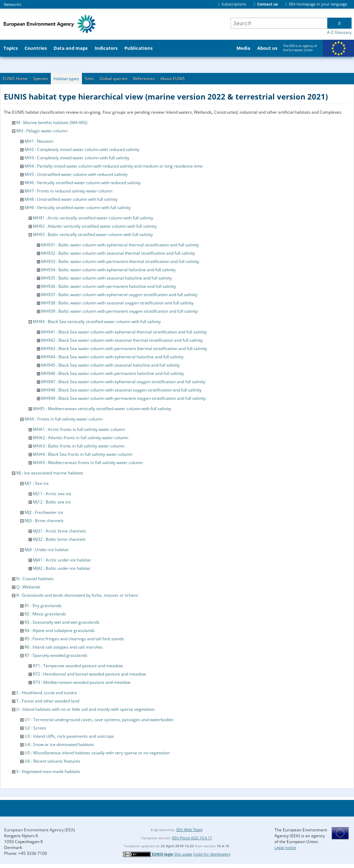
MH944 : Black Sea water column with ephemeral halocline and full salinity (112, 357)
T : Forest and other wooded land (48, 701)
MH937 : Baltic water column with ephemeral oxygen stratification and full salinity (119, 295)
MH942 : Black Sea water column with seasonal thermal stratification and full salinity (122, 340)
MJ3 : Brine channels (44, 521)
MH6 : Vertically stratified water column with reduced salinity (83, 183)
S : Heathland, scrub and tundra (46, 693)
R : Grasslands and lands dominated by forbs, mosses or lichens (77, 595)
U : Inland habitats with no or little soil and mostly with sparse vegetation (85, 709)
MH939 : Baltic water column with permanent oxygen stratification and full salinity (119, 311)
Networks (12, 4)
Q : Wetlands (28, 587)
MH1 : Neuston (39, 141)
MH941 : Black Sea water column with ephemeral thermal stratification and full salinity (124, 332)
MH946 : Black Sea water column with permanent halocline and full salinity (113, 373)
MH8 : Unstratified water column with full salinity (71, 199)
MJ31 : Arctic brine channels (59, 531)
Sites (89, 79)
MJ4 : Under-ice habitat (46, 550)
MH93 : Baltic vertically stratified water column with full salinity (93, 234)
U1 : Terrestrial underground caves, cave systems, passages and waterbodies (99, 720)
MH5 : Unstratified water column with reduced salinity (76, 174)
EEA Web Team (189, 829)
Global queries (114, 79)
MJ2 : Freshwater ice (44, 512)
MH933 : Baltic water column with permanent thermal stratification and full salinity (120, 261)
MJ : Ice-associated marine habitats (50, 473)
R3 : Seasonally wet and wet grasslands (62, 622)
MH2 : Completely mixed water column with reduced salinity (82, 149)
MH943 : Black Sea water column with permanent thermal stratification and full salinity (124, 348)
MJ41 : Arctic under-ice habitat (62, 560)
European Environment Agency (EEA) (40, 830)
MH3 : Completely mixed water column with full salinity (77, 158)
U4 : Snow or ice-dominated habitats (59, 744)
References (144, 79)
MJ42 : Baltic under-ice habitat (62, 568)
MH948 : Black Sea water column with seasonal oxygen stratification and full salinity (121, 390)
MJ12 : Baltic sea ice (52, 502)
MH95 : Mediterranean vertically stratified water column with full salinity (102, 409)
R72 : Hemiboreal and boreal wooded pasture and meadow (89, 674)
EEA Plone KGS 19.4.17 (192, 838)
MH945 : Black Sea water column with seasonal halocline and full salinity (110, 365)
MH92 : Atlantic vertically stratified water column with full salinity (95, 226)
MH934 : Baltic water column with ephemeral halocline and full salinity (108, 270)
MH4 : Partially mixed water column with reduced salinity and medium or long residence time (114, 166)
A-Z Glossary (339, 32)
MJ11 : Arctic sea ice (52, 494)
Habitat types (66, 79)
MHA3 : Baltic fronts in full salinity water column (79, 446)
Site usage (183, 854)
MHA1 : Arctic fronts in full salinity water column (79, 429)
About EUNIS (173, 79)
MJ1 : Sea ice (37, 483)
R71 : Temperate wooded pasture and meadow (78, 666)
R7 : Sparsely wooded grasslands (56, 655)
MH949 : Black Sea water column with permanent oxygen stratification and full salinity (123, 398)
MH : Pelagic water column (42, 131)
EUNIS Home (15, 79)
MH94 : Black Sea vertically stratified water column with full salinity (97, 322)
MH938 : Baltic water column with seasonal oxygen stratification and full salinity (117, 303)
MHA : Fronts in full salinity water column (64, 419)
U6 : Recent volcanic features (52, 761)
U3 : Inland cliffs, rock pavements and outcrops (69, 736)
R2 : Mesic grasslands (45, 614)
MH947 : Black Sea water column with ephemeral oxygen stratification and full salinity (123, 382)
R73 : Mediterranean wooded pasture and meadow (82, 682)
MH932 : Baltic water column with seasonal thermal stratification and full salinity (118, 253)
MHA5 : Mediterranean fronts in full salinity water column (88, 463)
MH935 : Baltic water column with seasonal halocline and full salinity (106, 278)
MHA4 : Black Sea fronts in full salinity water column (83, 454)
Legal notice (285, 847)
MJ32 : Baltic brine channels (59, 539)
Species (41, 79)
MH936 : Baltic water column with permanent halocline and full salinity (109, 286)
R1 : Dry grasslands (43, 606)
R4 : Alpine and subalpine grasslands (60, 630)
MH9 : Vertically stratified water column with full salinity (78, 207)
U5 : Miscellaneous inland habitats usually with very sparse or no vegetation (97, 753)
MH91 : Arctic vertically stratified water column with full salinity (93, 218)
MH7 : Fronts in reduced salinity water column (68, 191)
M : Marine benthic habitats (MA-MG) (52, 122)
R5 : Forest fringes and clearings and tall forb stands (74, 639)
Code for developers (212, 854)
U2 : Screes (35, 728)
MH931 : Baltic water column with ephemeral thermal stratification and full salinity (120, 245)
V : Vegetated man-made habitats (48, 771)
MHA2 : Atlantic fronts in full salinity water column (81, 438)
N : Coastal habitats (35, 579)
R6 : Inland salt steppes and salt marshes (64, 647)
